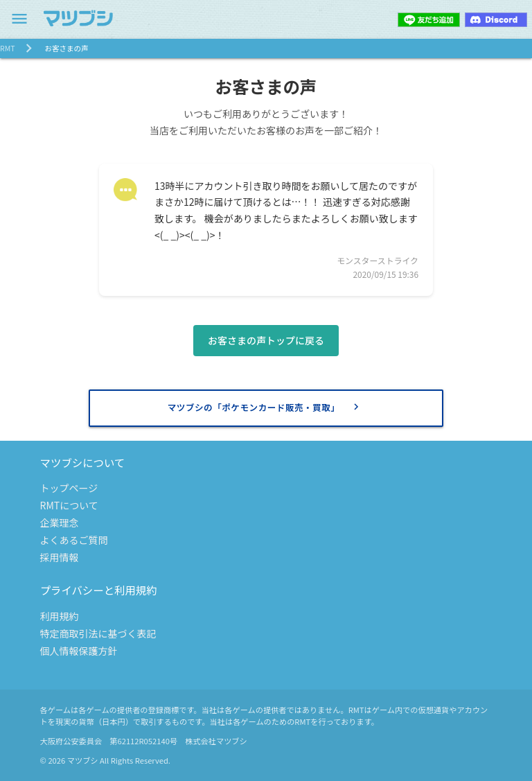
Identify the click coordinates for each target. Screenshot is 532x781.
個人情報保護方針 (79, 651)
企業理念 (60, 523)
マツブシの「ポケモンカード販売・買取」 (265, 407)
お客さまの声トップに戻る (266, 340)
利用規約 (60, 616)
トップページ (69, 488)
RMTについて (69, 505)
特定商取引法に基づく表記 (98, 633)
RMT (7, 48)
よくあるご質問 (74, 540)
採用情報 (60, 557)
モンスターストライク (378, 260)
